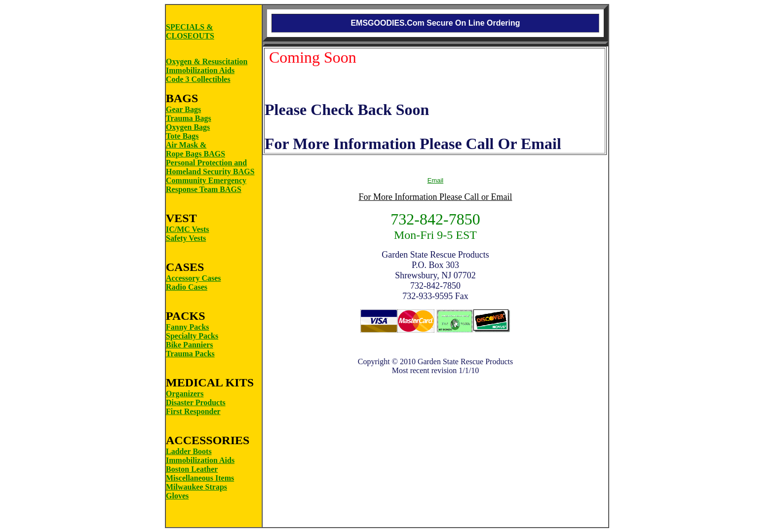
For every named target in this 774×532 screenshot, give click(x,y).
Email (436, 180)
